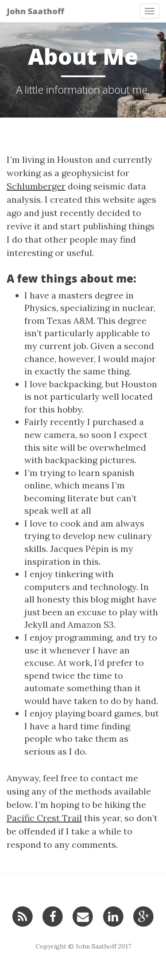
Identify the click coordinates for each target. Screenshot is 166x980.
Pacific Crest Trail (44, 818)
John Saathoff (35, 11)
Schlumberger (36, 186)
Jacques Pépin (79, 549)
